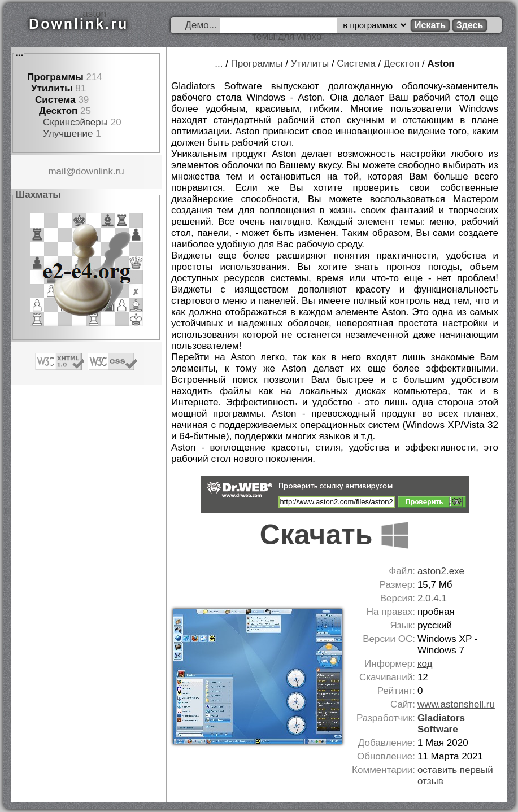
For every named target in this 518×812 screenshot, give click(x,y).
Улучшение (68, 134)
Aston (441, 64)
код (425, 664)
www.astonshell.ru (456, 704)
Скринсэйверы (75, 122)
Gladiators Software (441, 724)
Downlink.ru (79, 24)
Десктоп (58, 111)
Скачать (335, 535)
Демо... (201, 25)
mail (57, 171)
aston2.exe (441, 571)
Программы (55, 77)
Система (55, 100)
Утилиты (52, 88)
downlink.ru (100, 171)
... (19, 53)
